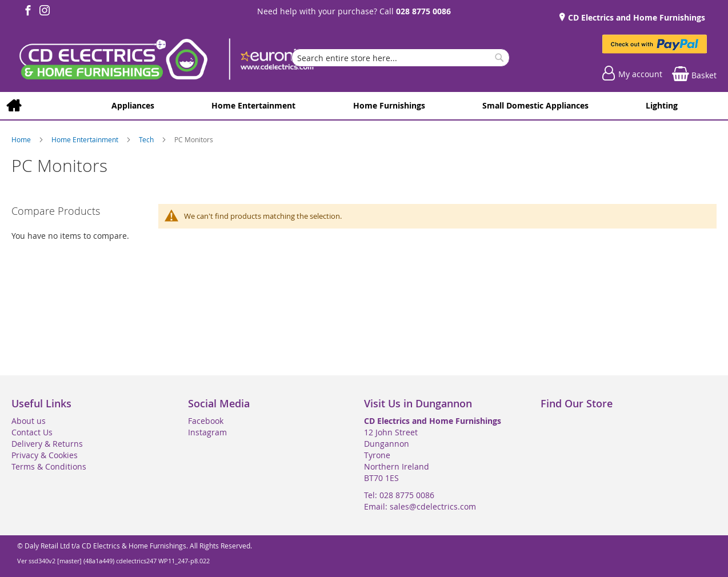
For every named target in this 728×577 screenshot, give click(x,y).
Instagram (207, 432)
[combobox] (401, 58)
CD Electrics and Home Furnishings (635, 17)
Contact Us (32, 432)
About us (29, 421)
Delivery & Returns (47, 444)
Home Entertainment (86, 139)
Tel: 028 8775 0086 (399, 495)
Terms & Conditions (49, 466)
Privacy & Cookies (45, 455)
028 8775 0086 (423, 11)
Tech (147, 139)
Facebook (206, 421)
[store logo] (166, 61)
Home (22, 139)
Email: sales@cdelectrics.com (420, 506)
